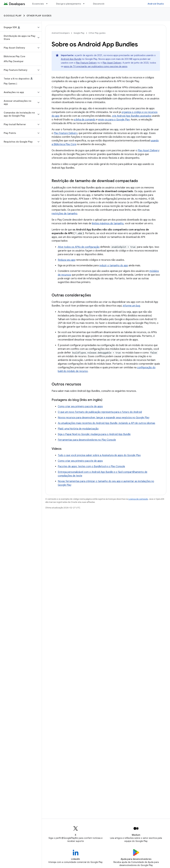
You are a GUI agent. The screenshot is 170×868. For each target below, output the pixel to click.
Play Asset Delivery (112, 63)
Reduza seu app (67, 260)
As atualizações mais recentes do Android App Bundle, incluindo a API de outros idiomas (106, 423)
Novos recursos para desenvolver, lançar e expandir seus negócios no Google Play (104, 418)
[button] (18, 27)
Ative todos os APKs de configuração (79, 247)
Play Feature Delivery (86, 63)
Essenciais (38, 4)
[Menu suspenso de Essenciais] (48, 4)
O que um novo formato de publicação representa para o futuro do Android (100, 412)
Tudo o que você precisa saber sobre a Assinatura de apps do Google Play (99, 455)
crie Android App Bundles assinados (132, 116)
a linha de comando (85, 120)
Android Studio (156, 4)
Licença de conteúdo (138, 499)
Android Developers (61, 33)
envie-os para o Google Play (114, 120)
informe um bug (131, 306)
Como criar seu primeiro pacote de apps (80, 406)
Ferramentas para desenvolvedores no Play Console (87, 440)
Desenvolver (100, 4)
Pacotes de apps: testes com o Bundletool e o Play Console (91, 466)
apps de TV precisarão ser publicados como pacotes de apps (96, 66)
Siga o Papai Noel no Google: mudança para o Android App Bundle (94, 434)
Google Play (13, 16)
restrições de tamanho (64, 214)
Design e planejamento (69, 4)
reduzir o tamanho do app (114, 266)
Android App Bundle (71, 59)
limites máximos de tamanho (108, 223)
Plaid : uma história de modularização (78, 429)
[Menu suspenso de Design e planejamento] (85, 4)
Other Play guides (39, 16)
